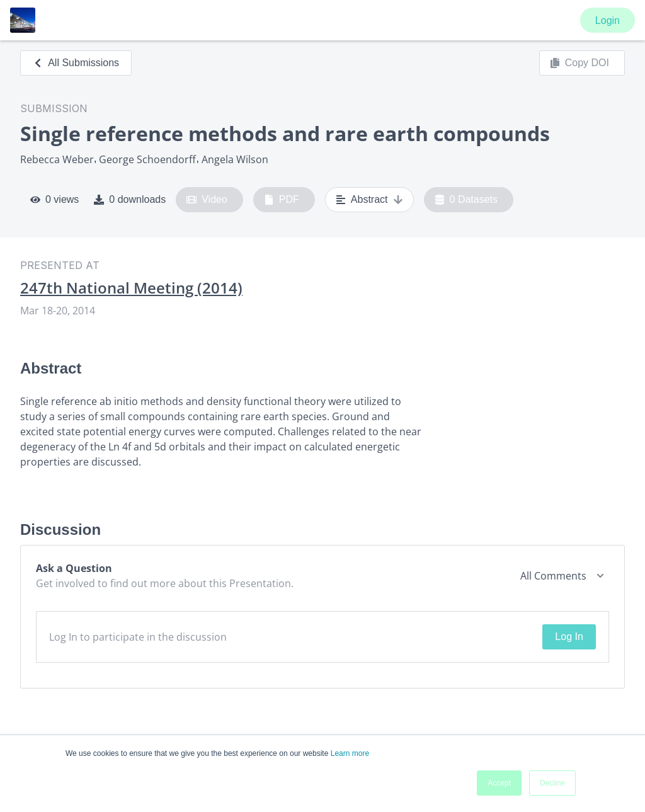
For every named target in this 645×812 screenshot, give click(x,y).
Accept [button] (499, 783)
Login (608, 20)
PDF (282, 200)
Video (207, 200)
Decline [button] (552, 783)
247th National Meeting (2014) (131, 288)
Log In (569, 637)
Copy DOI (579, 63)
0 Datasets (466, 200)
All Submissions (76, 63)
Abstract (369, 200)
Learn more (350, 753)
